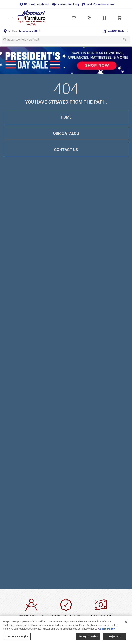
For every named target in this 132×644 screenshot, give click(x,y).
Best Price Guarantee (100, 4)
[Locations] (89, 18)
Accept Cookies (88, 639)
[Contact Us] (104, 18)
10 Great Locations (36, 4)
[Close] (126, 625)
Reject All (114, 639)
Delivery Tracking (67, 4)
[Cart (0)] (120, 18)
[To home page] (31, 18)
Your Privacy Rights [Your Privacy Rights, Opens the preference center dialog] (17, 639)
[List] (74, 18)
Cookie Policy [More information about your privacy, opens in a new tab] (106, 632)
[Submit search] (125, 40)
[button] (11, 18)
